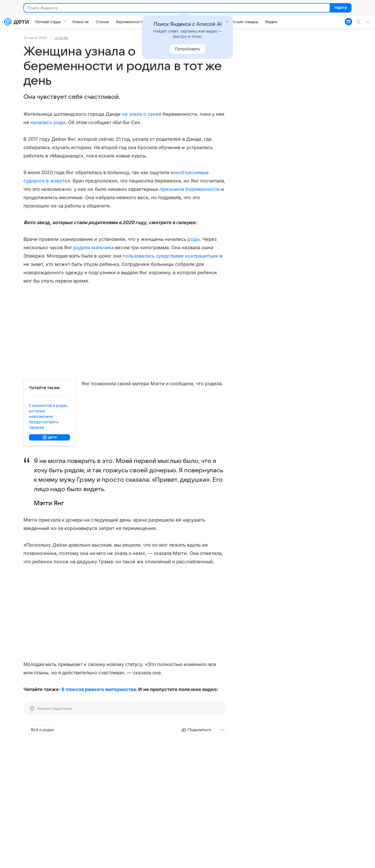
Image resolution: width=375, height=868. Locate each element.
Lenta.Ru (61, 38)
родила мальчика (94, 247)
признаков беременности (190, 189)
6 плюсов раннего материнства (99, 689)
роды (193, 239)
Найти (340, 8)
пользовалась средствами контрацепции (170, 256)
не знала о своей (142, 114)
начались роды (48, 122)
